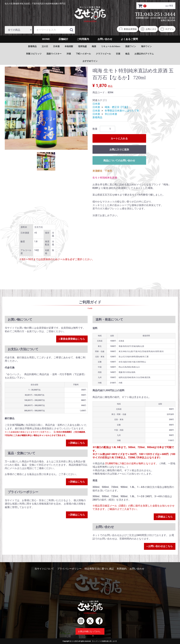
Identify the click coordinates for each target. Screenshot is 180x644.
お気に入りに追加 (119, 149)
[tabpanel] (46, 108)
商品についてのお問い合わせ (119, 161)
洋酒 (69, 54)
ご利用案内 (83, 39)
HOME (46, 39)
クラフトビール (103, 54)
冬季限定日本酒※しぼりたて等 (122, 111)
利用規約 (122, 569)
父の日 (45, 46)
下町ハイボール (83, 54)
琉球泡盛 (82, 46)
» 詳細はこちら (77, 443)
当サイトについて (44, 569)
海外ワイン (146, 46)
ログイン (167, 29)
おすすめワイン (90, 61)
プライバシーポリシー (69, 569)
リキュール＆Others (111, 46)
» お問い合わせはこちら (160, 546)
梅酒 (94, 46)
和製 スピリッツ (34, 54)
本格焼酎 (69, 46)
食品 (127, 54)
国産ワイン (131, 46)
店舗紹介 (63, 39)
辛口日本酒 (111, 114)
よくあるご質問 (129, 39)
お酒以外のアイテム (144, 54)
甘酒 (118, 54)
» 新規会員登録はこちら (72, 339)
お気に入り (148, 29)
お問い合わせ (105, 39)
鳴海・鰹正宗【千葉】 (117, 107)
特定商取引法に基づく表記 (99, 569)
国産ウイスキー (54, 54)
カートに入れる (119, 138)
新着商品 (32, 46)
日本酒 (56, 46)
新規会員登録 (128, 29)
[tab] (46, 161)
